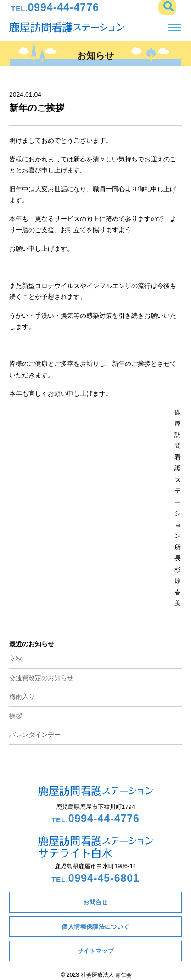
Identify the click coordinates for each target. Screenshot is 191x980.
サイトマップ (95, 951)
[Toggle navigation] (174, 28)
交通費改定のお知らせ (41, 678)
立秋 (16, 659)
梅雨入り (22, 697)
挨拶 (16, 716)
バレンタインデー (35, 735)
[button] (167, 7)
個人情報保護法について (95, 927)
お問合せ (95, 902)
